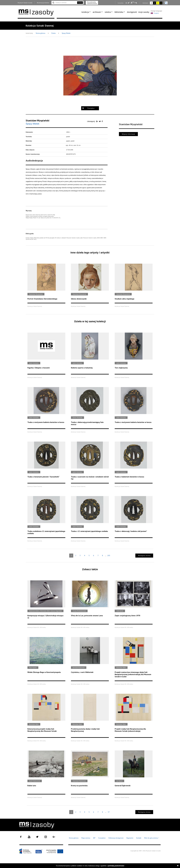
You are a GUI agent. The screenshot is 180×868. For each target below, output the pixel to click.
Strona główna (41, 33)
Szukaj (80, 3)
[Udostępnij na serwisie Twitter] (100, 121)
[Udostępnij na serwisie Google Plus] (97, 121)
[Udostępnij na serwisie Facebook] (102, 121)
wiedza (108, 12)
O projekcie (102, 838)
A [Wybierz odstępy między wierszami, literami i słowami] (137, 3)
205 (109, 555)
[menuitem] (86, 12)
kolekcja (85, 12)
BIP (94, 838)
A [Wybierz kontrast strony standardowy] (151, 3)
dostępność (132, 12)
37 (109, 812)
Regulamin (130, 838)
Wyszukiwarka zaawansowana (92, 3)
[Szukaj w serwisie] (64, 3)
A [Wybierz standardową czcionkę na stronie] (129, 3)
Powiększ (91, 108)
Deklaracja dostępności (116, 838)
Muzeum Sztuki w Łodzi (25, 3)
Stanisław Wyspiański (38, 120)
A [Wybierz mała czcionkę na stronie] (126, 3)
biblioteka (119, 12)
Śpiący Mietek (66, 33)
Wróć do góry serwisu (152, 838)
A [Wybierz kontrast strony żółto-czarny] (158, 3)
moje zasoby (144, 12)
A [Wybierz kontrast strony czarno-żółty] (161, 3)
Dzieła (54, 33)
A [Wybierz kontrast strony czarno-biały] (155, 3)
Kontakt (139, 838)
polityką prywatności (116, 866)
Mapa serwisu (86, 838)
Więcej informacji (128, 134)
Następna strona (144, 556)
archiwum (97, 12)
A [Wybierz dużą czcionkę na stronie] (132, 3)
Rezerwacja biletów (43, 3)
